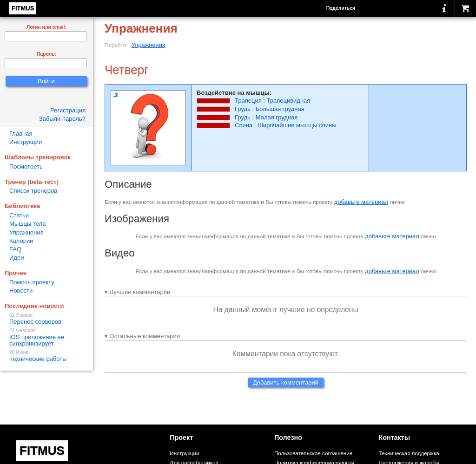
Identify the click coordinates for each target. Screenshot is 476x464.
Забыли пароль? (62, 119)
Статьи (19, 215)
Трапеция (248, 101)
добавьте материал (361, 202)
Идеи (17, 258)
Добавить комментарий (286, 382)
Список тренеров (33, 191)
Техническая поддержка (409, 453)
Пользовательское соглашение (313, 453)
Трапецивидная (289, 101)
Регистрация (68, 110)
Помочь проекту (32, 282)
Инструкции (26, 142)
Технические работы (46, 356)
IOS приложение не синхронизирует (46, 337)
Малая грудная (277, 117)
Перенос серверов (46, 319)
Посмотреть (26, 167)
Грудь (243, 109)
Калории (21, 241)
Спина (244, 125)
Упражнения (149, 45)
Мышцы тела (27, 224)
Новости (21, 291)
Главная (21, 134)
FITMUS (23, 8)
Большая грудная (280, 109)
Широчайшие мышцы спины (297, 125)
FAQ (15, 249)
